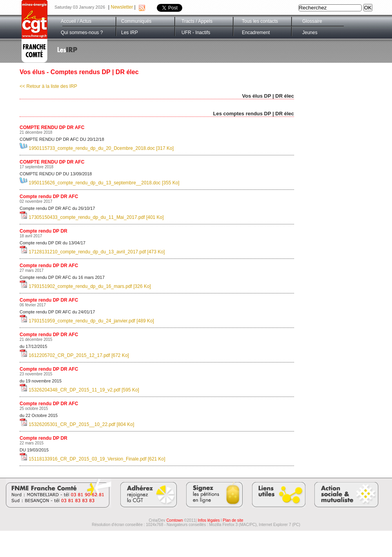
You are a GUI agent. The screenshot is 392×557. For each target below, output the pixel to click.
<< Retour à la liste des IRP (48, 86)
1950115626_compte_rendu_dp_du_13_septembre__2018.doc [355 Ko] (100, 183)
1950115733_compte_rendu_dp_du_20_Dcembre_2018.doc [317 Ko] (97, 148)
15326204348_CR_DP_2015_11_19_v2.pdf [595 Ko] (79, 390)
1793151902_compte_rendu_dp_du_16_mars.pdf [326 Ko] (85, 286)
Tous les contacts (260, 21)
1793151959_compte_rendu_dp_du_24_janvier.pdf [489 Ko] (87, 321)
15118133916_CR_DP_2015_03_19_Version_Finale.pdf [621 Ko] (93, 459)
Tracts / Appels (197, 21)
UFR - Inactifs (196, 33)
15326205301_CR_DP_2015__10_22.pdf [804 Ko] (77, 424)
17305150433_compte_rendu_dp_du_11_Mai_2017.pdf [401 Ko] (92, 217)
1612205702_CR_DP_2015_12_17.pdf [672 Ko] (74, 355)
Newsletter (122, 7)
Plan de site (233, 520)
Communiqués (136, 21)
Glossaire (312, 21)
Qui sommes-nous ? (82, 33)
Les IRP (130, 33)
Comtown (174, 520)
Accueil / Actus (76, 21)
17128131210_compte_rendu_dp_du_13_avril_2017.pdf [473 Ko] (92, 252)
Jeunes (310, 33)
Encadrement (256, 33)
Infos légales (209, 520)
